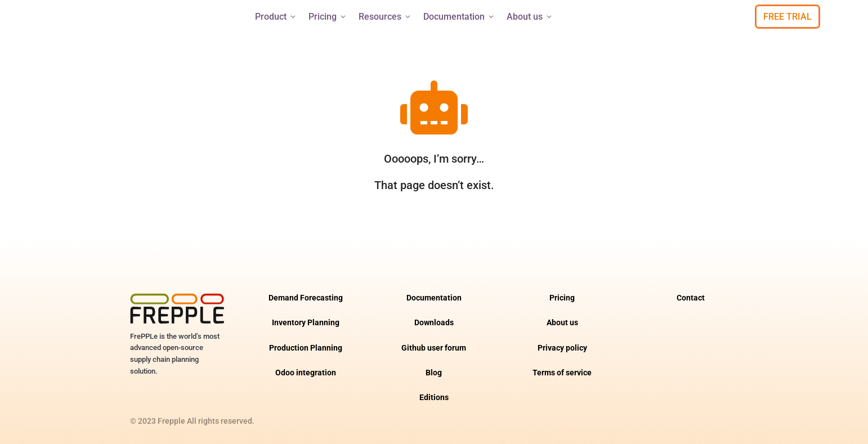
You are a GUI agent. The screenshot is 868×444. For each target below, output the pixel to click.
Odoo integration (306, 373)
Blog (434, 373)
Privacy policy (562, 348)
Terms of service (562, 373)
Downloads (434, 323)
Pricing (328, 17)
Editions (434, 398)
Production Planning (306, 348)
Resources (385, 17)
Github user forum (434, 348)
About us (530, 17)
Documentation (459, 17)
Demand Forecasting (306, 298)
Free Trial (788, 17)
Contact (691, 298)
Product (276, 17)
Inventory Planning (306, 323)
